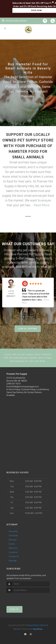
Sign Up (14, 609)
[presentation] (22, 598)
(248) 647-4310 (14, 384)
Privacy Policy (32, 625)
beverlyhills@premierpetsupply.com (23, 386)
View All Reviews (28, 329)
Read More (42, 205)
